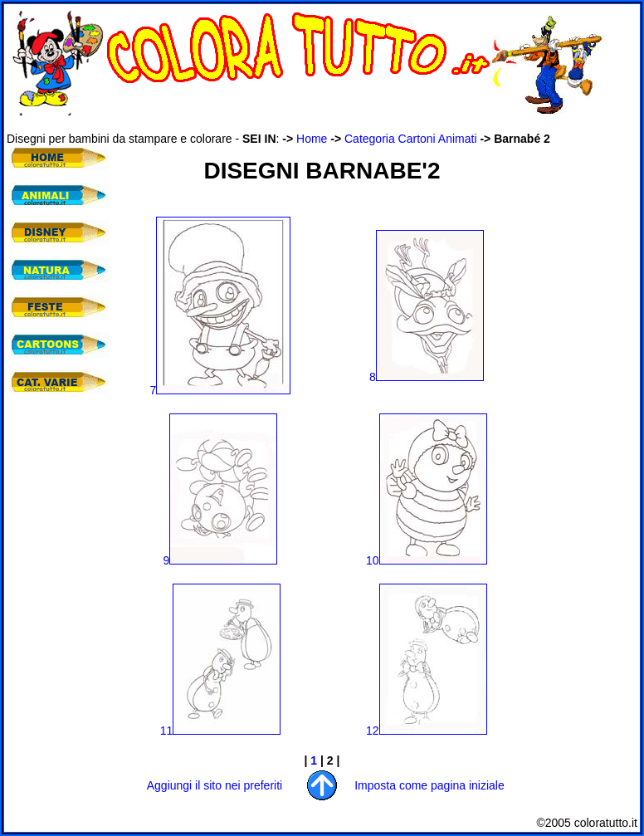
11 (221, 731)
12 (427, 731)
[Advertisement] (56, 506)
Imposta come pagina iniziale (429, 785)
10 (427, 560)
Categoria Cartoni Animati (411, 139)
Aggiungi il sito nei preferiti (215, 785)
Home (312, 139)
